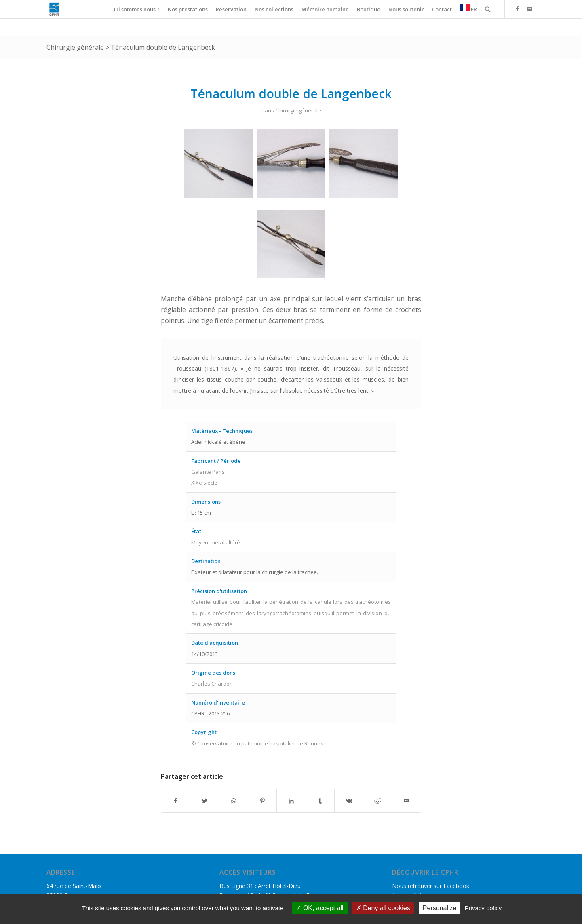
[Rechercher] (488, 9)
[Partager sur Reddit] (377, 801)
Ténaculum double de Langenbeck (163, 47)
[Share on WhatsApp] (234, 801)
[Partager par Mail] (407, 801)
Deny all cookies (383, 908)
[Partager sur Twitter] (205, 801)
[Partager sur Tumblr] (320, 801)
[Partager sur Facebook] (176, 801)
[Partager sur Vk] (349, 801)
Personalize (440, 908)
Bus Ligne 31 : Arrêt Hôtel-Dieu (260, 886)
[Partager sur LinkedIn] (291, 801)
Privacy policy (483, 908)
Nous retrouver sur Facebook (431, 886)
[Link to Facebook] (517, 9)
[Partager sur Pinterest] (262, 801)
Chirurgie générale (75, 47)
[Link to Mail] (529, 9)
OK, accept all (319, 908)
